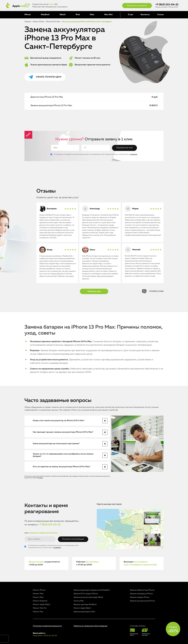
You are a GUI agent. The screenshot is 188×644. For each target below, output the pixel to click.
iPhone (28, 15)
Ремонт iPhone (39, 590)
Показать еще (94, 291)
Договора (40, 478)
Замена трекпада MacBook (85, 604)
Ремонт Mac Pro (40, 608)
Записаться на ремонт (137, 6)
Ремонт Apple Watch (42, 604)
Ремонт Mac (38, 612)
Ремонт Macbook (40, 601)
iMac (92, 15)
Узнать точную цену (49, 77)
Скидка (173, 629)
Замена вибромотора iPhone (142, 590)
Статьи (160, 15)
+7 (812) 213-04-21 (167, 5)
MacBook (45, 15)
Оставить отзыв (156, 291)
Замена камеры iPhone (140, 597)
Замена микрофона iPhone (141, 594)
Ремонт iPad (38, 597)
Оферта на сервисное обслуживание (91, 626)
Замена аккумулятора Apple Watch (88, 597)
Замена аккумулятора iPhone (142, 601)
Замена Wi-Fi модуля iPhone (86, 594)
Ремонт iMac (38, 594)
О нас (131, 15)
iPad (78, 15)
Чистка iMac (79, 601)
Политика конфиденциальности (47, 626)
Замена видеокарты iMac (84, 612)
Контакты (145, 15)
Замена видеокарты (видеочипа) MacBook (92, 590)
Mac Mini (108, 15)
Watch (63, 15)
